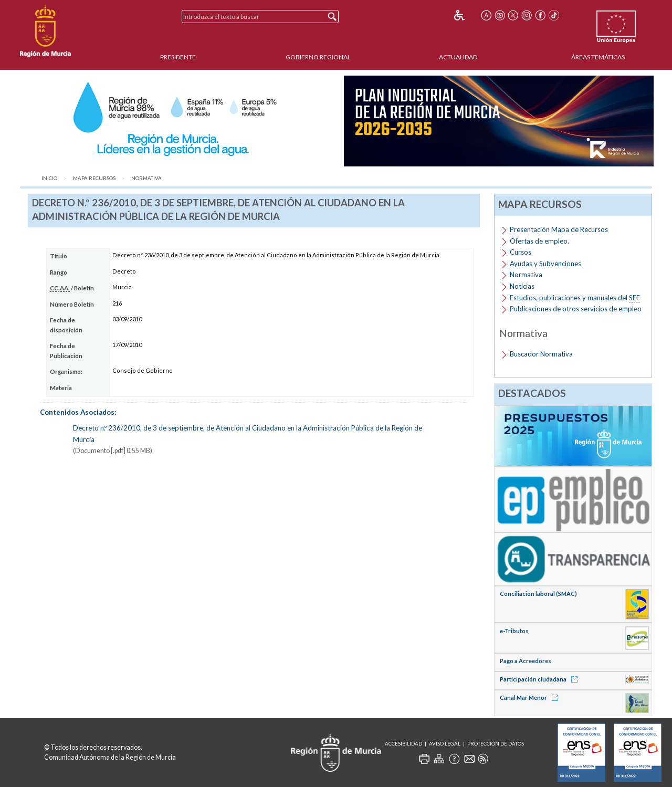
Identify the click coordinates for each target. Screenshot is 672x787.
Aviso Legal (445, 744)
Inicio (49, 178)
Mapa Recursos (94, 178)
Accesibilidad (403, 744)
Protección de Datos (496, 744)
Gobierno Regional (318, 57)
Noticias (522, 286)
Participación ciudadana (540, 679)
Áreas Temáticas (598, 57)
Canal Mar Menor (531, 697)
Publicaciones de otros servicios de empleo (576, 309)
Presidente (178, 57)
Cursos (521, 252)
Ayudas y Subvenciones (545, 264)
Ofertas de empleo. (539, 241)
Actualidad (458, 57)
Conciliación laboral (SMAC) (538, 594)
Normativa (146, 178)
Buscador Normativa (541, 354)
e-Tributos (514, 631)
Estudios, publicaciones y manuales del (575, 298)
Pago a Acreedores (526, 661)
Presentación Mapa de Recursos (559, 229)
